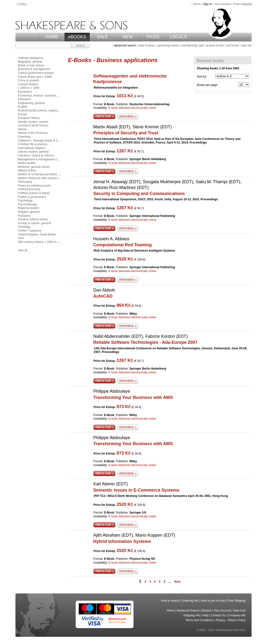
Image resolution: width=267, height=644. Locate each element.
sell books (233, 46)
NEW (128, 37)
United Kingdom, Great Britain (37, 234)
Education (24, 99)
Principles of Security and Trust (126, 133)
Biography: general (30, 62)
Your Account (223, 4)
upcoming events (168, 46)
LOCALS (178, 37)
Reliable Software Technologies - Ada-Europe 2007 (145, 342)
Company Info (237, 615)
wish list (247, 46)
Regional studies (29, 208)
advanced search (125, 46)
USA (21, 238)
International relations (32, 148)
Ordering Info (190, 601)
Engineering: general (31, 103)
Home (197, 4)
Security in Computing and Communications (139, 194)
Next (177, 582)
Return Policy (237, 620)
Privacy (221, 620)
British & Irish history (31, 65)
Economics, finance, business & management (47, 96)
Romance (24, 216)
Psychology (25, 201)
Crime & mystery (29, 80)
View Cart (239, 611)
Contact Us (218, 615)
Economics (25, 92)
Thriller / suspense (30, 231)
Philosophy (25, 182)
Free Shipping (243, 4)
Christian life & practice (33, 144)
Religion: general (29, 212)
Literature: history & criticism (36, 156)
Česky (22, 4)
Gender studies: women (33, 122)
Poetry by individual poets (34, 186)
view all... (24, 250)
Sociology (24, 227)
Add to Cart (103, 116)
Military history (27, 170)
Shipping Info (192, 615)
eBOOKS (77, 37)
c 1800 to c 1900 (29, 88)
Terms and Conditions (199, 620)
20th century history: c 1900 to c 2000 (42, 242)
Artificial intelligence (30, 58)
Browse (207, 611)
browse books (215, 46)
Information (127, 116)
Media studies (27, 163)
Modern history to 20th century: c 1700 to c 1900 (49, 178)
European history (29, 118)
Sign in (208, 4)
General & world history (33, 125)
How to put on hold (213, 601)
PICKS (153, 37)
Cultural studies (28, 84)
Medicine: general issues (34, 167)
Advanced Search (188, 611)
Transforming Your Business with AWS (133, 397)
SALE (102, 37)
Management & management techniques (44, 159)
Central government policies (36, 73)
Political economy (29, 189)
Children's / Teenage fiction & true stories (44, 141)
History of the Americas (33, 133)
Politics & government (32, 197)
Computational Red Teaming (123, 245)
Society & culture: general (34, 223)
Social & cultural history (33, 219)
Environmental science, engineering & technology (50, 111)
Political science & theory (34, 193)
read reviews (147, 46)
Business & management (34, 69)
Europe (23, 114)
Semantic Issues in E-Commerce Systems (136, 490)
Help (206, 615)
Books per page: (207, 85)
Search (80, 46)
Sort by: (202, 77)
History (22, 129)
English (23, 107)
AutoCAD (103, 296)
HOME (52, 37)
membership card (192, 46)
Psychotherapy (27, 204)
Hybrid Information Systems (122, 541)
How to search (170, 601)
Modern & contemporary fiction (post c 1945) (46, 174)
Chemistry (24, 137)
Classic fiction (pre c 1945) (35, 77)
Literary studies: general (33, 152)
